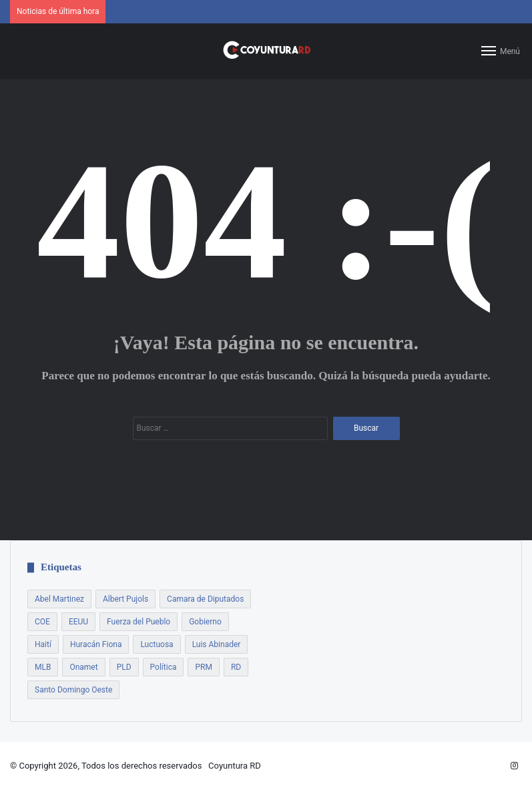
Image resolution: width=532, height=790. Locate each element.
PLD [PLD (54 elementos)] (124, 667)
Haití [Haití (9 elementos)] (43, 644)
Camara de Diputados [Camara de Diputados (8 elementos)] (205, 599)
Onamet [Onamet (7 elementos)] (83, 667)
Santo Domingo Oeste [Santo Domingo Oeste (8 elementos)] (73, 690)
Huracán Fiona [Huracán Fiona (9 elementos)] (96, 644)
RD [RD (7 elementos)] (236, 667)
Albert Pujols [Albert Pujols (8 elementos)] (125, 599)
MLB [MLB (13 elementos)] (43, 667)
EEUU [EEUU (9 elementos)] (78, 622)
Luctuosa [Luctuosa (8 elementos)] (157, 644)
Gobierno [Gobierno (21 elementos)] (205, 622)
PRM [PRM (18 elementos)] (203, 667)
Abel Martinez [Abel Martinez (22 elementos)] (59, 599)
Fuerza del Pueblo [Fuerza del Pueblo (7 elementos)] (139, 622)
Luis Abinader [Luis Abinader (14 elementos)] (217, 644)
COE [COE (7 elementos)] (42, 622)
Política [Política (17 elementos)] (164, 667)
